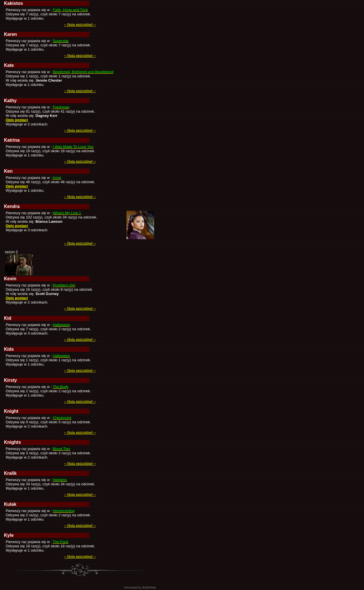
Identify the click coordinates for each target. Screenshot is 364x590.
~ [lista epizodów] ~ (80, 25)
